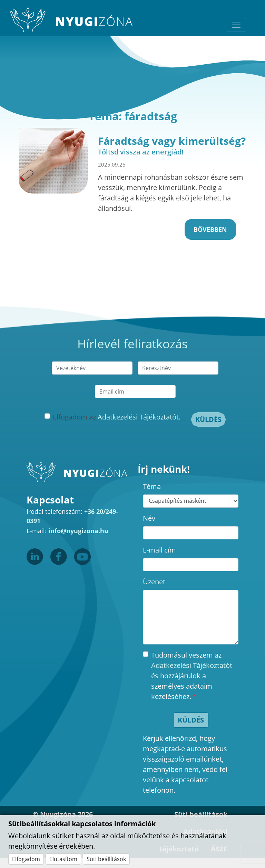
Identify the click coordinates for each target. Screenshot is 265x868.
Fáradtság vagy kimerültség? (172, 141)
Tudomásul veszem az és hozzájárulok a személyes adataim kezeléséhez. (192, 676)
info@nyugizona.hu (78, 531)
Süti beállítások (106, 859)
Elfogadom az (117, 417)
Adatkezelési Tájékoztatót (192, 665)
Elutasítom (63, 859)
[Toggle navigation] (236, 25)
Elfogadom (26, 859)
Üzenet (154, 582)
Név (149, 518)
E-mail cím (159, 550)
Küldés (208, 419)
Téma (152, 486)
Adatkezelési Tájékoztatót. (139, 417)
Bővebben (210, 229)
